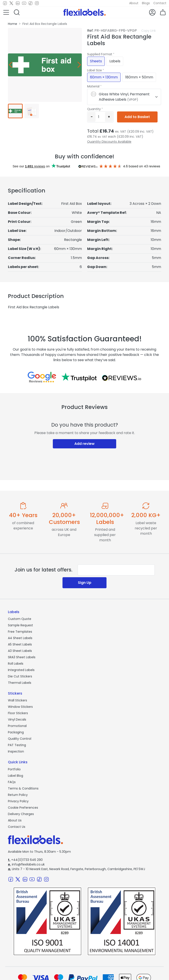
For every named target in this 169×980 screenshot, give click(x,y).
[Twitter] (11, 3)
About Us (15, 820)
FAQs (12, 782)
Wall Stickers (17, 700)
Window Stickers (20, 707)
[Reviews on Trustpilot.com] (79, 377)
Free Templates (20, 632)
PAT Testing (17, 745)
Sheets (96, 61)
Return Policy (18, 795)
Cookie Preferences (23, 808)
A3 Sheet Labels (20, 651)
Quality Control (20, 739)
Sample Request (20, 625)
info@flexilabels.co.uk (26, 864)
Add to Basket (137, 117)
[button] (6, 12)
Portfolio (14, 769)
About (134, 3)
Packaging (16, 732)
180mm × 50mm (139, 77)
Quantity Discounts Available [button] (109, 142)
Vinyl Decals (17, 719)
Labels (115, 61)
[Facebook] (5, 3)
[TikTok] (30, 3)
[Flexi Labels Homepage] (84, 12)
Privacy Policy (18, 801)
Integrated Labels (21, 670)
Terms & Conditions (23, 788)
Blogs (146, 3)
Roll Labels (16, 664)
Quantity (94, 109)
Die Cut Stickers (20, 676)
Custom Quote (20, 619)
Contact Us (17, 827)
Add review (84, 444)
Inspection (16, 751)
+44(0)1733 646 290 (25, 860)
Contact (160, 3)
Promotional (17, 726)
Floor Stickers (18, 713)
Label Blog (16, 776)
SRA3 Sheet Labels (22, 657)
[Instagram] (37, 3)
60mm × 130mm (104, 77)
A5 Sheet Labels (20, 644)
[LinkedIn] (18, 3)
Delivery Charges (21, 814)
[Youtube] (24, 3)
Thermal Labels (20, 683)
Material (93, 86)
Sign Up (85, 583)
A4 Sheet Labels (20, 638)
